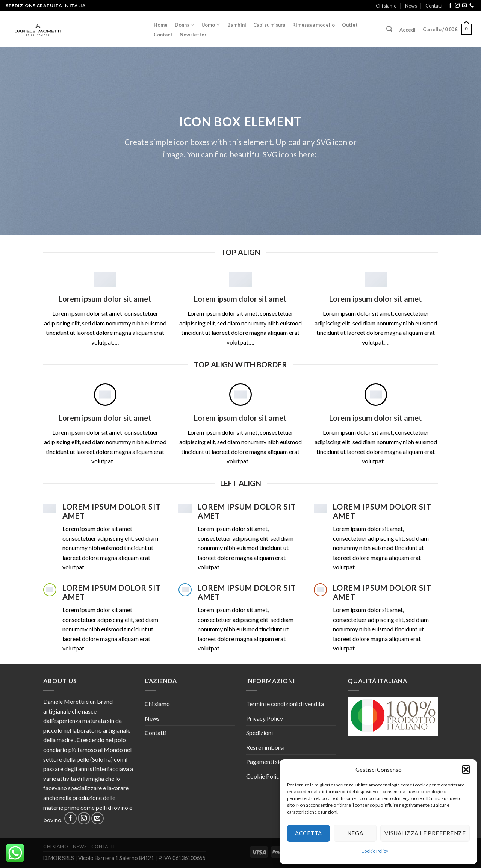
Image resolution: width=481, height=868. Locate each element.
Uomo (211, 25)
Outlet (350, 25)
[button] (466, 770)
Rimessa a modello (314, 25)
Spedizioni (259, 733)
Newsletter (193, 35)
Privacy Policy (265, 718)
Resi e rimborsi (265, 747)
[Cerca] (389, 29)
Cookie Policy (375, 851)
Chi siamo (386, 6)
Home (161, 25)
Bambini (237, 25)
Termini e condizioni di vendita (285, 704)
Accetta (308, 833)
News (411, 6)
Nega (355, 833)
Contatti (434, 6)
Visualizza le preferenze (425, 833)
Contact (163, 35)
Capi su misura (269, 25)
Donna (185, 25)
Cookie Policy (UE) (271, 776)
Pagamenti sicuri (268, 761)
